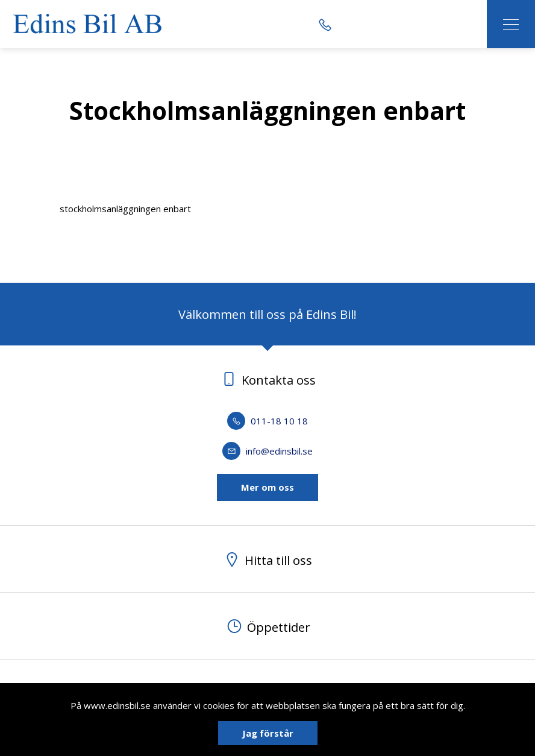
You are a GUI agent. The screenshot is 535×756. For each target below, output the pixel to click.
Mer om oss (267, 487)
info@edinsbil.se (267, 451)
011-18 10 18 (267, 421)
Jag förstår (268, 733)
